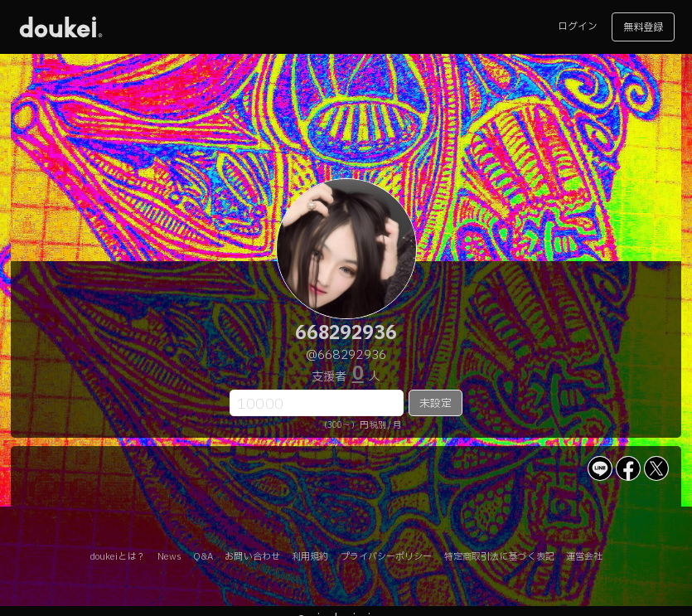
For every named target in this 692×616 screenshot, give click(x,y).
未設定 (436, 404)
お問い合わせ (252, 557)
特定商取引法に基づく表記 (499, 557)
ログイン (578, 27)
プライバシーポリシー (387, 557)
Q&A (203, 557)
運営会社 (584, 557)
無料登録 (643, 27)
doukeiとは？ (118, 557)
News (169, 557)
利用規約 (310, 557)
